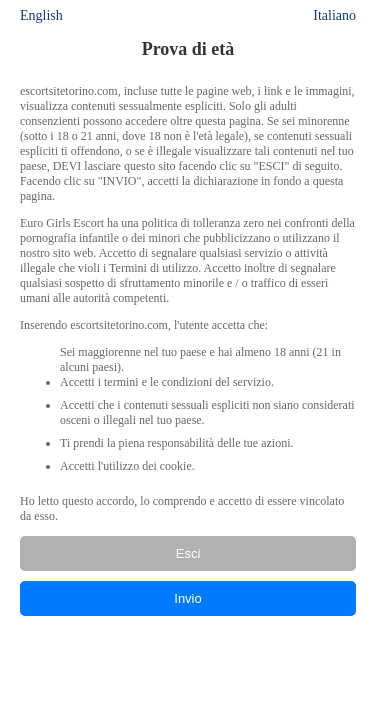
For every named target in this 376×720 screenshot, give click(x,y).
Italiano (334, 15)
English (41, 15)
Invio (187, 598)
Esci (188, 553)
